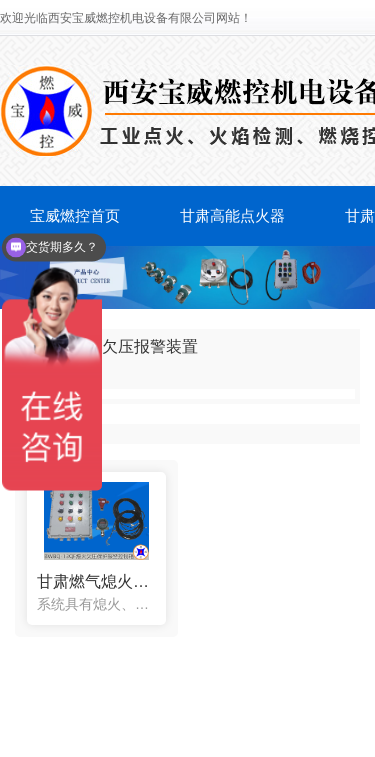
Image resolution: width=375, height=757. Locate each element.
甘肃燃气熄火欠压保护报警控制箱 (96, 581)
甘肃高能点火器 (232, 215)
